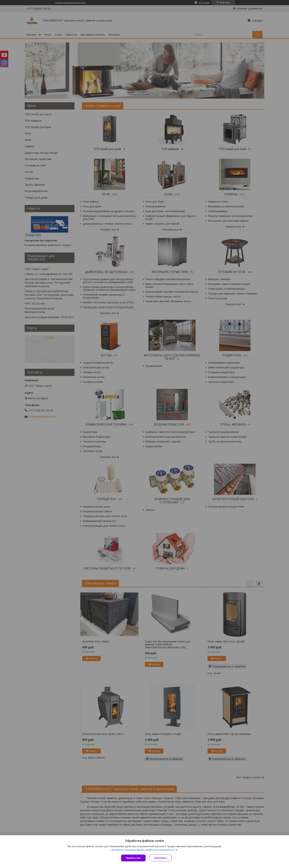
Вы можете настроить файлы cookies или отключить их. (143, 850)
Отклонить (160, 858)
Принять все (133, 858)
